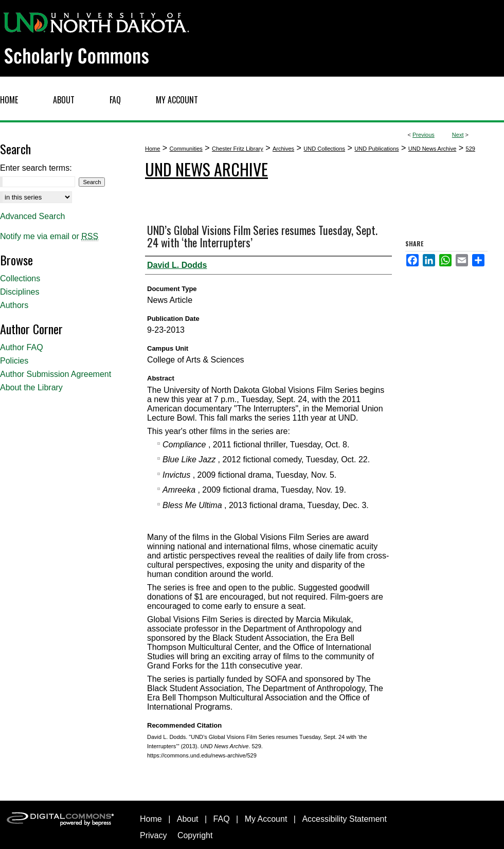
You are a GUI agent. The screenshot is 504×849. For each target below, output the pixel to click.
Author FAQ (22, 347)
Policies (14, 361)
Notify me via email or (49, 237)
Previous (424, 135)
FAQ (222, 819)
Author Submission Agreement (56, 374)
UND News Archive (433, 149)
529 (471, 149)
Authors (14, 305)
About (188, 819)
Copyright (195, 835)
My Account (266, 819)
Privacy (153, 835)
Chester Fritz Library (238, 149)
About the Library (31, 387)
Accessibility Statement (344, 819)
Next (458, 135)
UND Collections (324, 149)
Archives (283, 149)
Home (152, 149)
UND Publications (376, 149)
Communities (186, 149)
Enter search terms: (36, 168)
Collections (20, 278)
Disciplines (20, 292)
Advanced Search (32, 216)
